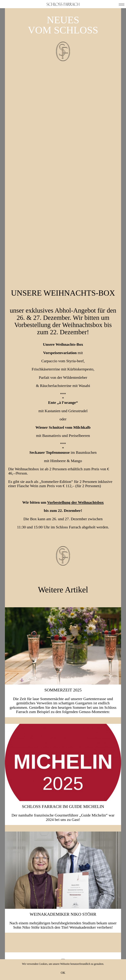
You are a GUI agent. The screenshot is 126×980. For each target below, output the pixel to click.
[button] (122, 4)
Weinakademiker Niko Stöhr (63, 734)
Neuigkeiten (63, 953)
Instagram (78, 903)
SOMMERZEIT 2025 (63, 510)
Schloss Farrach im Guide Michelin (63, 626)
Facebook (47, 903)
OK (63, 973)
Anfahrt (63, 958)
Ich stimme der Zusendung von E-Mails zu (66, 886)
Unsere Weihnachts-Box (63, 106)
